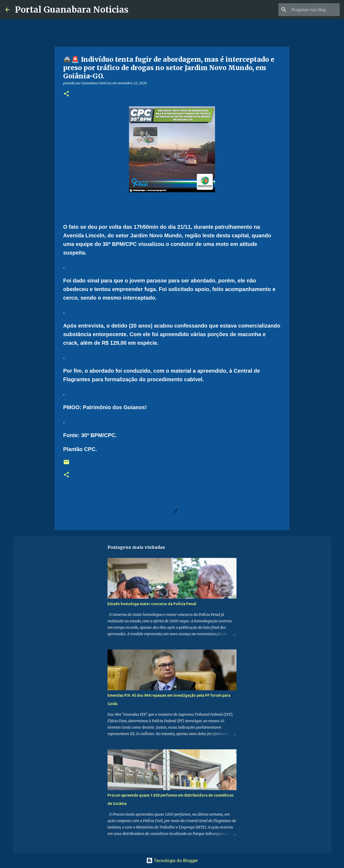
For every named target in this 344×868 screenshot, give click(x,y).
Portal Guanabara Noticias (72, 10)
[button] (66, 94)
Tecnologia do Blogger (172, 860)
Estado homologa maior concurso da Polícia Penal (152, 604)
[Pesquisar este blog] (311, 10)
